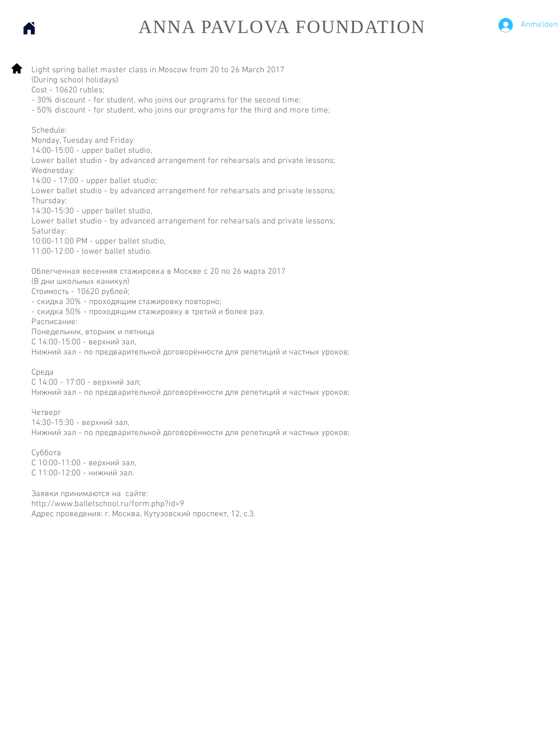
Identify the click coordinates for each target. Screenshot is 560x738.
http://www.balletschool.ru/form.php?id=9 (108, 504)
